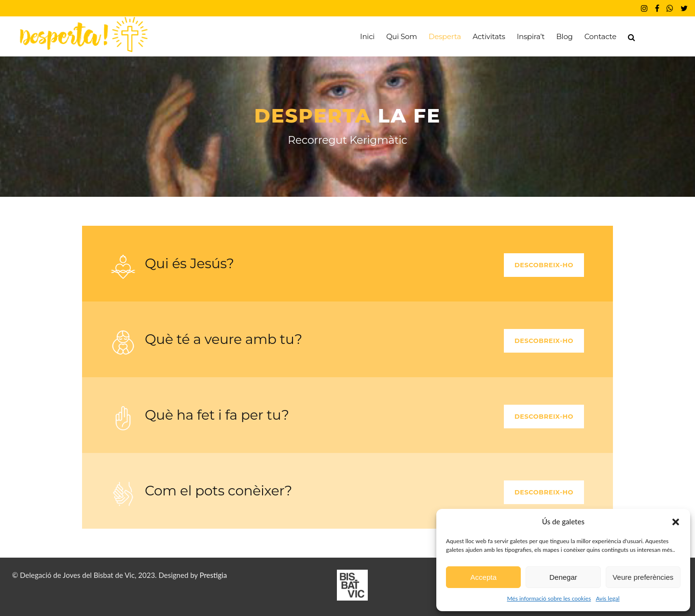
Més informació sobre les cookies (549, 598)
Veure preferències (643, 577)
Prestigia (214, 575)
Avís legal (607, 598)
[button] (676, 522)
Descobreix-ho (544, 265)
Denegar (563, 577)
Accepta (484, 577)
